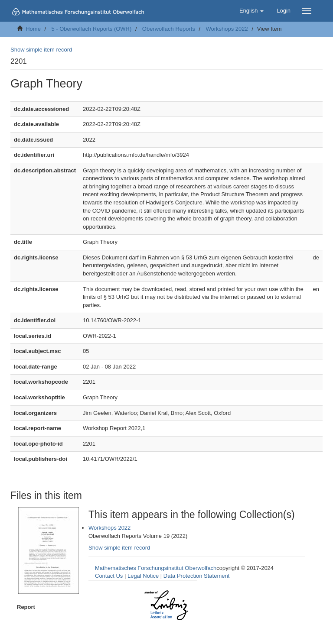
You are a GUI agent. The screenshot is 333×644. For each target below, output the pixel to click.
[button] (251, 11)
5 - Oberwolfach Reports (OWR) (91, 29)
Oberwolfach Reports (169, 29)
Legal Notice (143, 576)
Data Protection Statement (196, 576)
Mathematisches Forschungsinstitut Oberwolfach (156, 568)
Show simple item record (41, 50)
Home (33, 29)
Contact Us (109, 576)
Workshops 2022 (227, 29)
